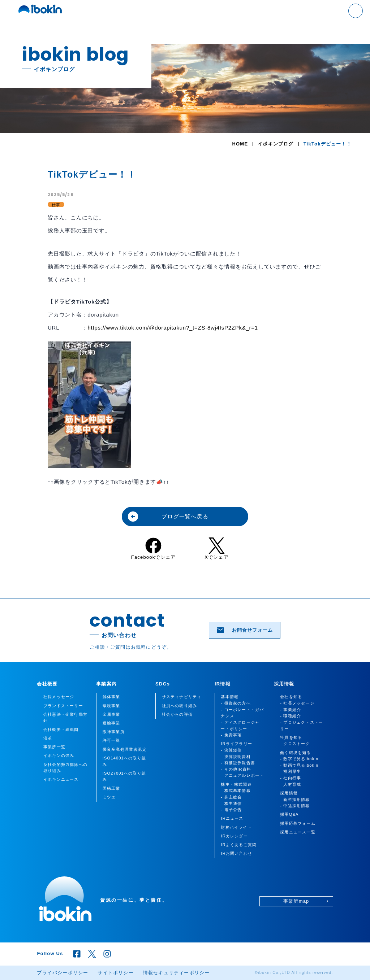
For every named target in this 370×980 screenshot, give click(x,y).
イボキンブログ (276, 144)
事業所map (306, 901)
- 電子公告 (231, 810)
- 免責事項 (231, 735)
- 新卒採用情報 (295, 800)
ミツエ (109, 797)
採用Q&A (289, 814)
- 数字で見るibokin (299, 759)
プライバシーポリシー (63, 973)
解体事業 (111, 697)
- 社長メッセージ (297, 703)
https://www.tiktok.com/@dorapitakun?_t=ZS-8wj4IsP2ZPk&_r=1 (173, 328)
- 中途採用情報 (295, 806)
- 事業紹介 (291, 710)
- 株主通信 (231, 803)
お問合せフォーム (244, 630)
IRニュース (232, 818)
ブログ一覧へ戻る (168, 517)
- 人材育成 (291, 784)
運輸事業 (111, 723)
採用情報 (284, 684)
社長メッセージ (59, 697)
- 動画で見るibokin (299, 765)
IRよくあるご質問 (239, 845)
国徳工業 (111, 788)
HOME (240, 144)
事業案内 (106, 684)
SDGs (163, 684)
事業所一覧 (54, 747)
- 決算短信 (231, 750)
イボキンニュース (61, 779)
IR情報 (223, 684)
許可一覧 (111, 740)
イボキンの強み (59, 755)
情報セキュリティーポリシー (177, 973)
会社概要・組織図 (61, 729)
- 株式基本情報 (236, 790)
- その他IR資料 (236, 769)
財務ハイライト (236, 827)
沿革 (48, 738)
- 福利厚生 (291, 771)
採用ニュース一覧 (298, 832)
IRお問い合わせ (236, 853)
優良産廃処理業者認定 (125, 749)
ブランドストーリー (63, 706)
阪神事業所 (114, 732)
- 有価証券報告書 (238, 763)
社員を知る (291, 737)
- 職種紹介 (291, 716)
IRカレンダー (234, 836)
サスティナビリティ (182, 697)
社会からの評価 (177, 714)
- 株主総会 (231, 797)
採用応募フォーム (298, 823)
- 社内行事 (291, 778)
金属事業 (111, 714)
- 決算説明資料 (236, 757)
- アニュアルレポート (242, 775)
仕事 (56, 205)
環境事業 (111, 706)
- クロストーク (295, 744)
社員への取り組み (180, 706)
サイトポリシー (115, 973)
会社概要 (47, 684)
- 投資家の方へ (236, 703)
